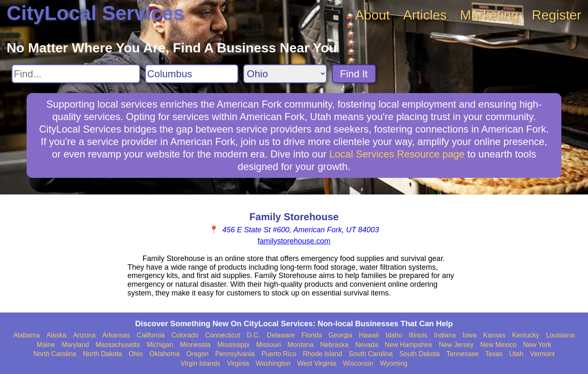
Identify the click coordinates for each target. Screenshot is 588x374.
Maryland (75, 345)
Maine (46, 345)
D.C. (254, 335)
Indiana (445, 335)
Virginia (238, 363)
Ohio (136, 354)
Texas (494, 354)
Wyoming (394, 363)
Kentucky (526, 335)
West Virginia (317, 363)
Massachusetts (118, 345)
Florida (312, 335)
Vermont (542, 354)
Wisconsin (358, 363)
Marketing (489, 15)
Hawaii (369, 335)
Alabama (26, 335)
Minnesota (195, 345)
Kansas (494, 335)
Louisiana (560, 335)
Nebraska (334, 345)
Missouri (269, 345)
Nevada (367, 345)
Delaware (281, 335)
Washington (273, 363)
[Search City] (192, 74)
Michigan (160, 345)
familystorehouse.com (294, 241)
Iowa (469, 335)
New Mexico (498, 345)
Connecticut (223, 335)
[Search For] (76, 74)
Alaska (57, 335)
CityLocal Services (95, 13)
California (151, 335)
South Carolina (371, 354)
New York (537, 345)
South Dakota (419, 354)
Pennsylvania (235, 354)
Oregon (197, 354)
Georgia (340, 335)
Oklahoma (164, 354)
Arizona (84, 335)
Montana (300, 345)
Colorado (185, 335)
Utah (516, 354)
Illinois (418, 335)
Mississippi (233, 345)
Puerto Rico (279, 354)
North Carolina (55, 354)
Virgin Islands (200, 363)
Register (557, 15)
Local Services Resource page (397, 154)
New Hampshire (408, 345)
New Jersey (456, 345)
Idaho (394, 335)
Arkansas (116, 335)
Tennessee (462, 354)
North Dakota (102, 354)
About (373, 15)
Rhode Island (322, 354)
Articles (425, 15)
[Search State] (285, 74)
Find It (354, 74)
